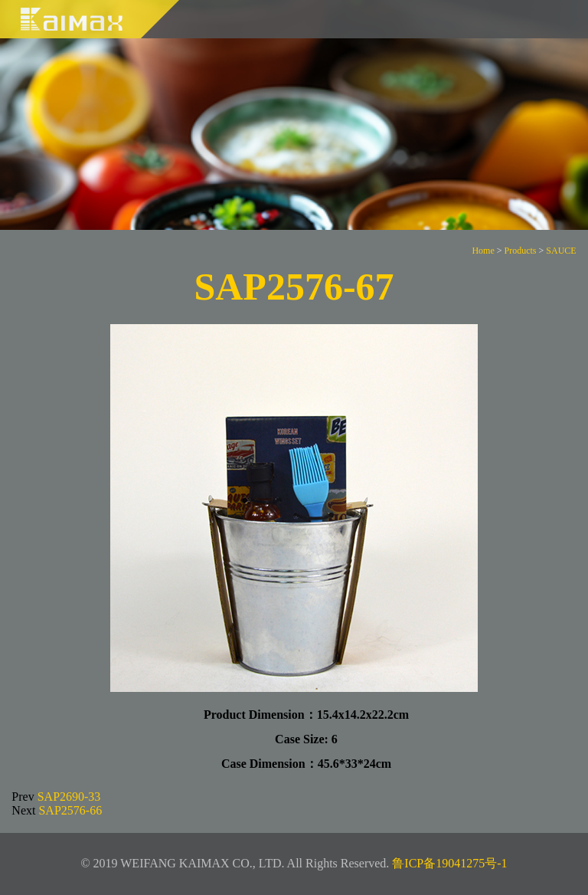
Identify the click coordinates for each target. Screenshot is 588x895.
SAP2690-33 (69, 797)
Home (483, 251)
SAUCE (561, 251)
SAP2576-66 (70, 810)
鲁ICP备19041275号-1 (449, 863)
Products (521, 251)
